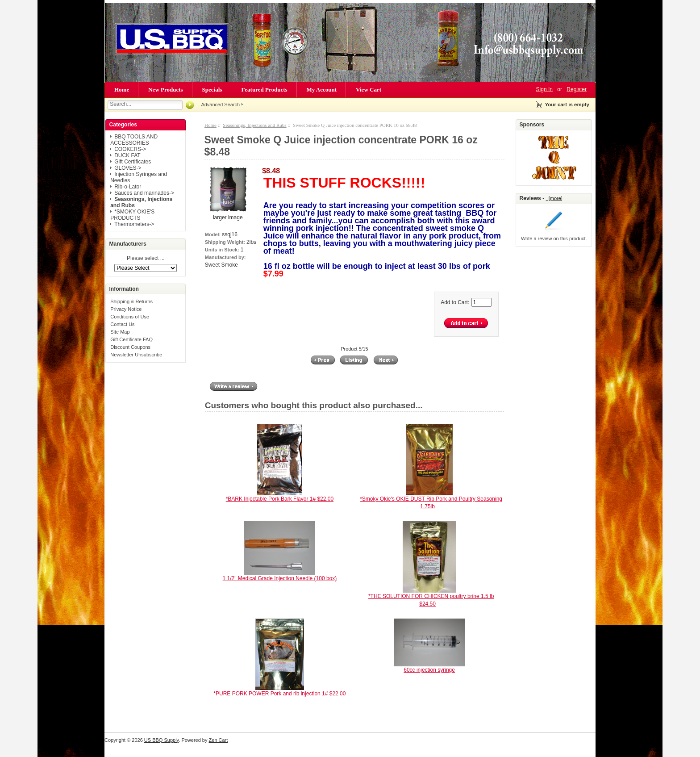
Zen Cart (219, 740)
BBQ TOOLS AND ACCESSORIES (134, 140)
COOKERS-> (130, 149)
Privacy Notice (126, 309)
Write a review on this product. (554, 238)
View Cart (369, 90)
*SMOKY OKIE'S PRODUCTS (132, 215)
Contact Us (122, 324)
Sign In (544, 89)
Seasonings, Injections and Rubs (254, 125)
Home (122, 90)
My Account (322, 90)
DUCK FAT (127, 155)
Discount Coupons (130, 347)
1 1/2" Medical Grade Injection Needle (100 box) (280, 578)
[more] (554, 198)
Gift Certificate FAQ (131, 339)
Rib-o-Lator (128, 187)
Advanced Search (220, 105)
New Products (165, 90)
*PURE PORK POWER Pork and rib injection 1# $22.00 (279, 694)
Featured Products (264, 90)
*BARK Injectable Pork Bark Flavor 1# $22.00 (280, 499)
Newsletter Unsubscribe (136, 355)
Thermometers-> (134, 224)
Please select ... (146, 259)
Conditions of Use (130, 317)
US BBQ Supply (161, 740)
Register (577, 89)
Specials (212, 90)
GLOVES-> (128, 168)
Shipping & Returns (131, 301)
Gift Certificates (133, 162)
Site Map (120, 332)
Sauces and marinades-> (144, 193)
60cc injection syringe (429, 670)
